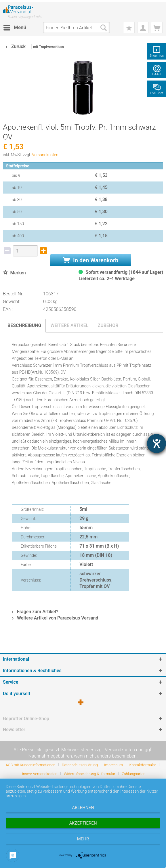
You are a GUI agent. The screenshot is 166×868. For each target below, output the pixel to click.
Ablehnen (83, 808)
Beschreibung (24, 325)
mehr (83, 839)
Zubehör (108, 325)
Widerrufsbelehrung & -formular (90, 774)
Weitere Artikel (69, 325)
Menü (15, 27)
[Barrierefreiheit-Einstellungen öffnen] (157, 443)
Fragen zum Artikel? (35, 612)
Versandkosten (45, 155)
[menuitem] (15, 28)
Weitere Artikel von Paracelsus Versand (55, 618)
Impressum (113, 765)
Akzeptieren (83, 823)
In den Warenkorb (91, 260)
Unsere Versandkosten (39, 774)
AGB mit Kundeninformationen (30, 765)
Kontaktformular (143, 765)
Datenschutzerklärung (80, 765)
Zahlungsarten (134, 774)
